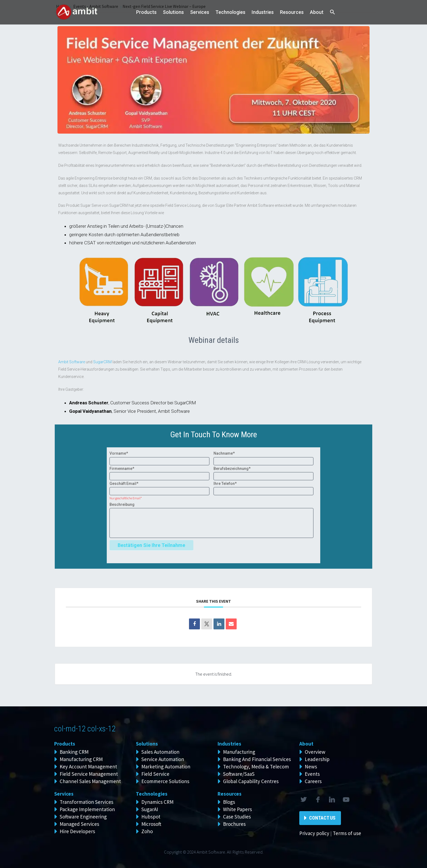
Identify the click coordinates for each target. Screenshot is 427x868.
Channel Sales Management (90, 781)
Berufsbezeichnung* (232, 469)
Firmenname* (122, 469)
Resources (292, 12)
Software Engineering (83, 817)
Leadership (317, 759)
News (311, 767)
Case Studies (237, 817)
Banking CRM (74, 752)
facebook (318, 800)
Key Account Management (88, 767)
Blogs (229, 802)
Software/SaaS (239, 774)
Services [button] (200, 12)
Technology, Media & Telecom (256, 767)
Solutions (147, 744)
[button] (333, 12)
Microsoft (151, 824)
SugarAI (150, 809)
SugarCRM (102, 362)
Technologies (230, 12)
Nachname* (224, 453)
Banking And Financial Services (257, 759)
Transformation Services (86, 802)
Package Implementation (87, 809)
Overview (315, 752)
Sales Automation (160, 752)
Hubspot (151, 817)
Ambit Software (72, 362)
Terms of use (347, 833)
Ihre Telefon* (225, 484)
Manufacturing (239, 752)
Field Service (155, 774)
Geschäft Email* (124, 484)
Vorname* (119, 453)
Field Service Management (89, 774)
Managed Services (79, 824)
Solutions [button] (173, 12)
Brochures (234, 824)
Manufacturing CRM (81, 759)
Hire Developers (77, 831)
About (317, 12)
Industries (263, 12)
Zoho (147, 831)
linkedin (332, 800)
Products (146, 12)
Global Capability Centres (251, 781)
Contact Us (322, 818)
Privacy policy (314, 833)
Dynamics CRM (157, 802)
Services (64, 794)
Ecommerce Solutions (165, 781)
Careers (313, 781)
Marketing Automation (166, 767)
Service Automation (163, 759)
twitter (303, 800)
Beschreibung (122, 504)
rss (346, 800)
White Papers (237, 809)
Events (312, 774)
